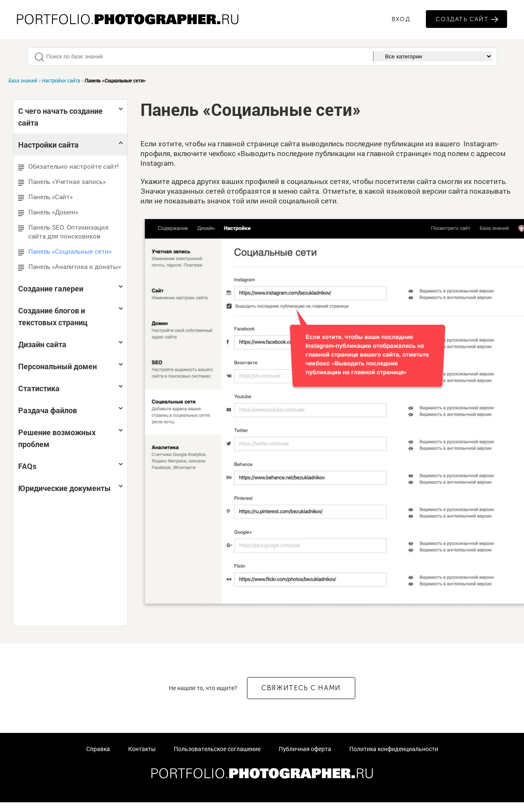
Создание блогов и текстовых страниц (71, 316)
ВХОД (401, 19)
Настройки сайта (61, 80)
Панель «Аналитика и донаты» (70, 267)
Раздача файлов (71, 410)
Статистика (71, 388)
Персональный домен (71, 366)
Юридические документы (71, 488)
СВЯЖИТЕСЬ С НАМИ (301, 688)
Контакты (142, 749)
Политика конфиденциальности (394, 749)
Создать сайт (462, 19)
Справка (98, 749)
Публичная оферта (305, 749)
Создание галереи (71, 288)
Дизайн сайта (71, 344)
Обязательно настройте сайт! (69, 166)
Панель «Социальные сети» (65, 251)
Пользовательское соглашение (217, 749)
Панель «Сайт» (45, 197)
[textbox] (204, 56)
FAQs (71, 466)
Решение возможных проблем (71, 438)
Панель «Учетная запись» (62, 182)
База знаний (23, 80)
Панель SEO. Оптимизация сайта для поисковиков (63, 232)
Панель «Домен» (48, 212)
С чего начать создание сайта (71, 117)
